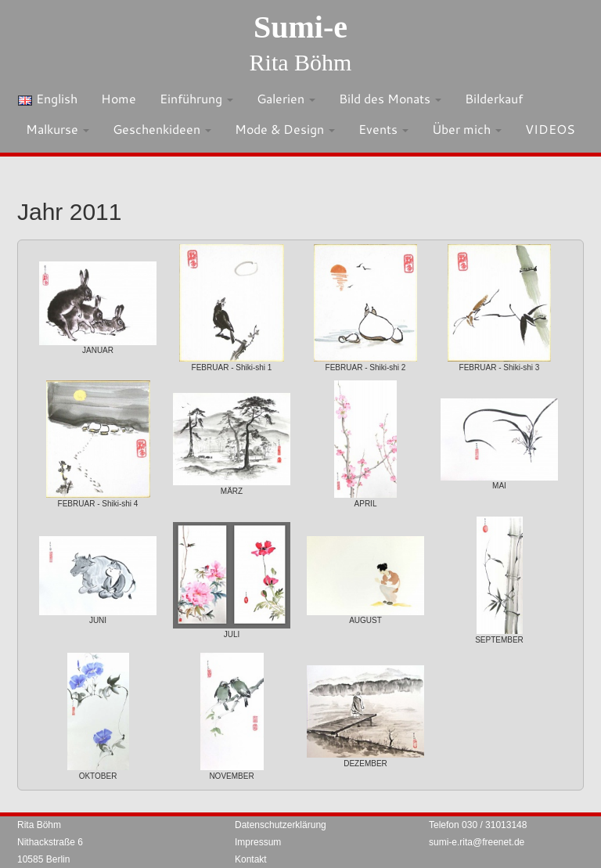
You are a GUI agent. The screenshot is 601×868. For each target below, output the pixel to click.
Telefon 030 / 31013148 (478, 825)
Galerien (286, 98)
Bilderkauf (494, 98)
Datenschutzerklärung (281, 825)
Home (119, 98)
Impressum (258, 842)
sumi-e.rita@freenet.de (477, 842)
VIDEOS (550, 129)
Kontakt (251, 859)
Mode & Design (285, 129)
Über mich (467, 129)
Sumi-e (300, 27)
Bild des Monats (390, 98)
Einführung (196, 98)
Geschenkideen (162, 129)
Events (383, 129)
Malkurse (58, 129)
